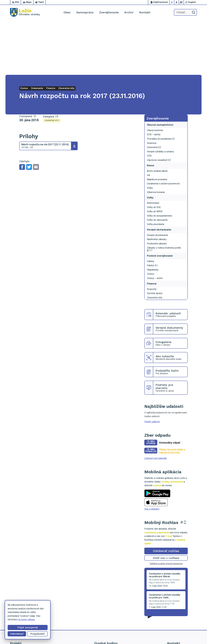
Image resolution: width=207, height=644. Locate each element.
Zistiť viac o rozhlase (166, 503)
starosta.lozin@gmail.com (180, 623)
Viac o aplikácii (152, 454)
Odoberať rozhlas (166, 496)
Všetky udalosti (152, 367)
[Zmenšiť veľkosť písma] (172, 2)
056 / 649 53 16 (175, 617)
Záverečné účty (52, 66)
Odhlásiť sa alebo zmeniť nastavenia (166, 509)
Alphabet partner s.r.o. (119, 636)
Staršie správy (154, 557)
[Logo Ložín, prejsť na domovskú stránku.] (25, 12)
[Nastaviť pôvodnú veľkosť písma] (177, 2)
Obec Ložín (155, 636)
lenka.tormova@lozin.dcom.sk (182, 620)
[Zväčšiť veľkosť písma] (181, 2)
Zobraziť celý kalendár (156, 404)
